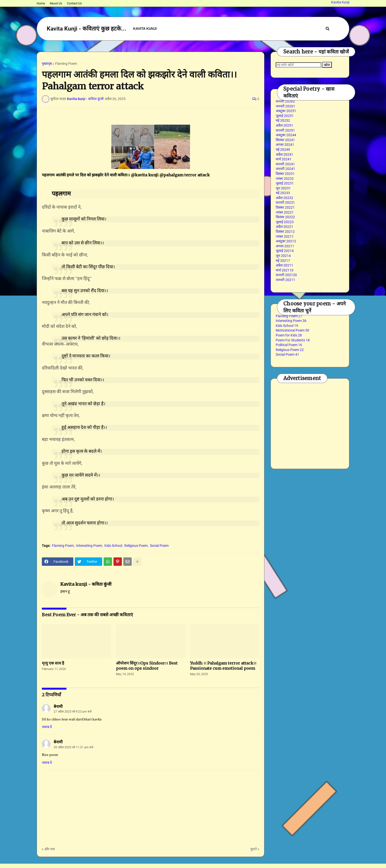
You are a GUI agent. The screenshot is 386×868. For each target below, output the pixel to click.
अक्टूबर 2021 (286, 241)
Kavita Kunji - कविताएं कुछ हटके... (87, 29)
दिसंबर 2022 (285, 207)
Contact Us (74, 3)
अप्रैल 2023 (284, 198)
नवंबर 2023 (285, 179)
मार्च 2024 (284, 159)
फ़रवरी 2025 (285, 130)
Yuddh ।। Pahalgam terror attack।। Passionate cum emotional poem (223, 666)
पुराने (254, 849)
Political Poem (289, 345)
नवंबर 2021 (285, 236)
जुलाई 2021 (285, 251)
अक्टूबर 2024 (286, 135)
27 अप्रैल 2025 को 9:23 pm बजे (73, 712)
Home (41, 3)
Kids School (113, 546)
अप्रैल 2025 (284, 125)
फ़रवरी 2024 (285, 164)
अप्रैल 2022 (284, 227)
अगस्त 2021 (285, 246)
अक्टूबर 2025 (286, 111)
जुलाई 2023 (285, 183)
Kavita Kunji (340, 2)
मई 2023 (283, 193)
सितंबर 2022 (285, 217)
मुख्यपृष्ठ (47, 64)
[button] (328, 29)
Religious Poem (136, 546)
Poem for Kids (289, 335)
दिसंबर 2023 (285, 174)
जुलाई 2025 (285, 116)
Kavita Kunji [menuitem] (145, 29)
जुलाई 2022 (285, 222)
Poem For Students (293, 340)
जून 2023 (283, 188)
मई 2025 (283, 120)
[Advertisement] (331, 423)
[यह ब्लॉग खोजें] (298, 65)
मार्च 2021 (285, 270)
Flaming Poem (66, 64)
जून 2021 (283, 256)
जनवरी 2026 (285, 106)
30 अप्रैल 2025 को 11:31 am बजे (73, 747)
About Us (56, 3)
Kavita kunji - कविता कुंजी (86, 584)
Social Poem (159, 546)
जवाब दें (47, 727)
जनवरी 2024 (285, 169)
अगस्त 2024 (285, 145)
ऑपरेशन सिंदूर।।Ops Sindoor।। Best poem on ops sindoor (147, 666)
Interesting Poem (89, 546)
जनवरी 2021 (285, 280)
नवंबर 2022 (285, 212)
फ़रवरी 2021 (286, 275)
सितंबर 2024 (285, 140)
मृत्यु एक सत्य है (53, 663)
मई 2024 (283, 150)
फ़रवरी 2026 (285, 101)
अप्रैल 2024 (284, 154)
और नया (50, 849)
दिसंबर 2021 (285, 232)
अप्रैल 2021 (284, 265)
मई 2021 (283, 261)
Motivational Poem (292, 330)
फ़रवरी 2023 (285, 202)
